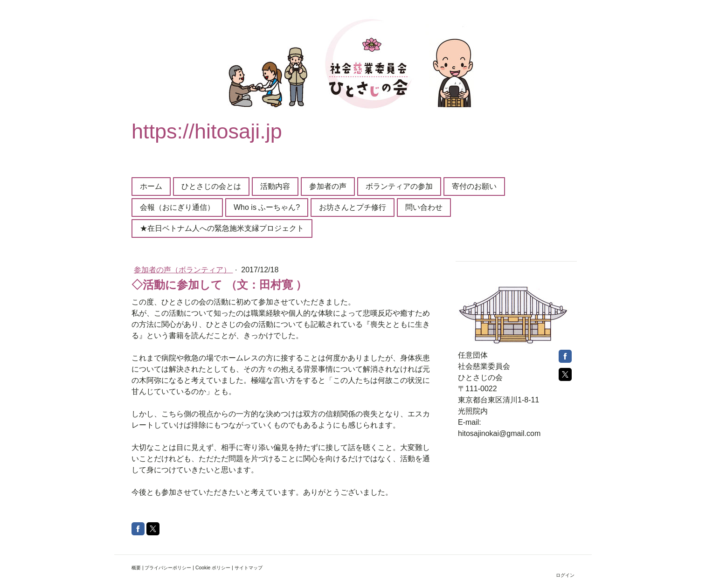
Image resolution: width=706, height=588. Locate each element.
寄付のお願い (474, 186)
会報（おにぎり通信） (177, 207)
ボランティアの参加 (399, 186)
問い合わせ (424, 207)
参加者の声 (328, 186)
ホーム (151, 186)
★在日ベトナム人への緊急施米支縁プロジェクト (222, 228)
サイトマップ (249, 568)
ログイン (565, 575)
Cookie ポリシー (213, 568)
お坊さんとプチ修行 (353, 207)
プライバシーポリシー (168, 568)
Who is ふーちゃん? (267, 207)
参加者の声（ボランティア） (183, 270)
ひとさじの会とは (211, 186)
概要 (136, 568)
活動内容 (275, 186)
